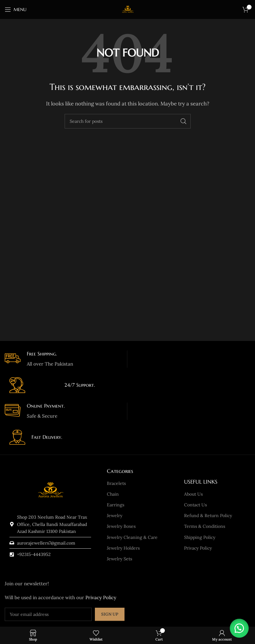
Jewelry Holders (123, 548)
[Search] (128, 121)
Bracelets (116, 483)
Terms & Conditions (205, 526)
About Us (193, 494)
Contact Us (195, 505)
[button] (239, 628)
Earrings (116, 505)
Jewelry (115, 516)
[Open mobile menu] (16, 9)
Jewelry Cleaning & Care (132, 537)
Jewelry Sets (119, 559)
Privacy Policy (198, 548)
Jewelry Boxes (121, 526)
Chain (113, 494)
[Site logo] (128, 9)
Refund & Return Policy (208, 516)
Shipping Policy (200, 537)
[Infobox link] (64, 359)
